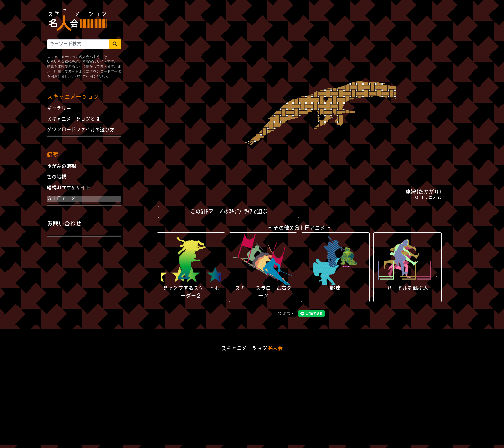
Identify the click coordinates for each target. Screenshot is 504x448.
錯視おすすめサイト (69, 188)
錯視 (53, 155)
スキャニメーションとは (73, 119)
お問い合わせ (64, 224)
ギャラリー (59, 109)
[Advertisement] (84, 284)
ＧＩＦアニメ (61, 199)
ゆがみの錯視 (61, 167)
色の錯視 (57, 177)
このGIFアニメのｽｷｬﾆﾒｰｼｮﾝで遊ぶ (229, 212)
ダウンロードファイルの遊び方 (81, 130)
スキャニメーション (73, 97)
